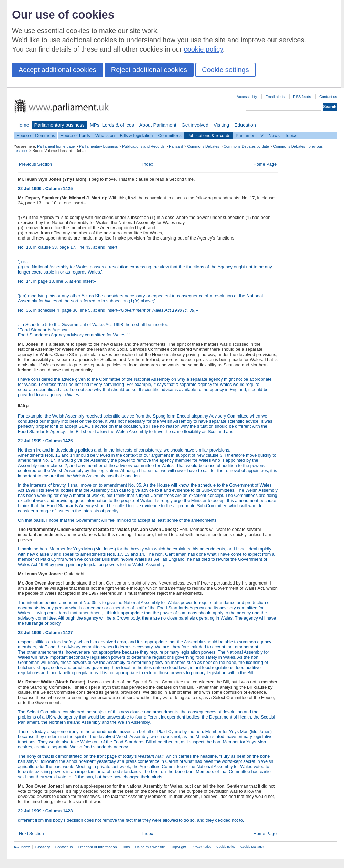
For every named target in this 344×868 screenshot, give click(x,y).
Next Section (31, 833)
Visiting (221, 125)
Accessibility (247, 97)
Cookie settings (225, 70)
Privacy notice (201, 847)
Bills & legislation (136, 136)
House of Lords (75, 136)
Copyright (178, 847)
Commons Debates (203, 146)
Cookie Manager (252, 847)
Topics (291, 136)
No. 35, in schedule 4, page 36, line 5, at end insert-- (108, 310)
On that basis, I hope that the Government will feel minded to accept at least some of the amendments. (118, 520)
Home (23, 125)
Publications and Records (143, 146)
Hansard (176, 146)
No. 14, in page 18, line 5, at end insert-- (57, 281)
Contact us (328, 97)
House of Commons (36, 136)
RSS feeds (302, 97)
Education (245, 125)
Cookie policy (226, 847)
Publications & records (209, 136)
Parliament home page (56, 146)
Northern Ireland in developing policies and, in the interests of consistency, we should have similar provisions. (124, 450)
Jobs (126, 847)
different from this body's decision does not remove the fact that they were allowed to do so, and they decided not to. (148, 829)
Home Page (265, 164)
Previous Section (35, 164)
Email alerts (275, 97)
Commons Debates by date (246, 146)
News (274, 136)
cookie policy (203, 49)
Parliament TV (250, 136)
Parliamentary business (60, 125)
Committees (170, 136)
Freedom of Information (97, 847)
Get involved (195, 125)
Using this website (150, 847)
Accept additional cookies (57, 70)
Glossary (42, 847)
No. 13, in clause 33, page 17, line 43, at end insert (68, 247)
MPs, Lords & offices (112, 125)
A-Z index (22, 847)
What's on (105, 136)
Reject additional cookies (149, 70)
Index (148, 164)
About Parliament (158, 125)
